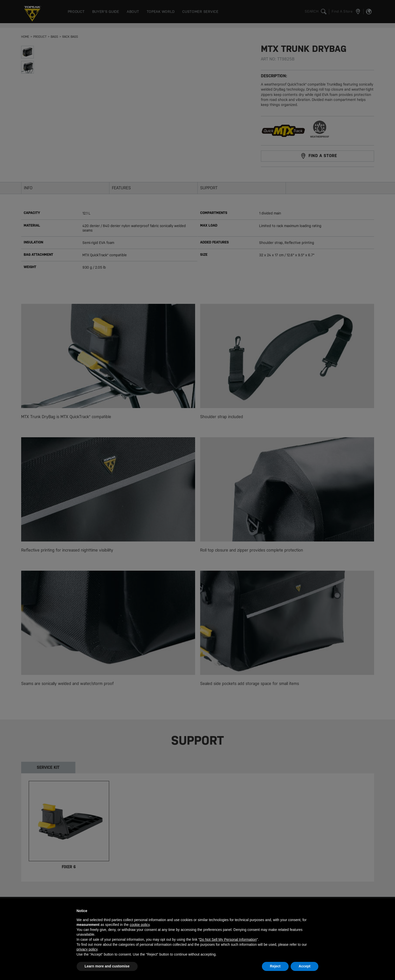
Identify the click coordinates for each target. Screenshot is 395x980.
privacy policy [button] (87, 949)
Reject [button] (275, 966)
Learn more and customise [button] (107, 966)
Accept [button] (305, 966)
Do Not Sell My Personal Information (228, 939)
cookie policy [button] (140, 925)
